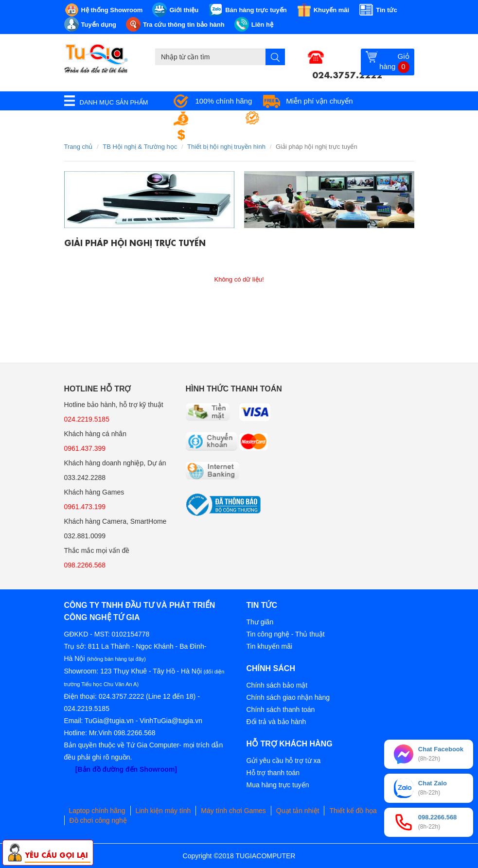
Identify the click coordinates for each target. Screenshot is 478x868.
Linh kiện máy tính (163, 811)
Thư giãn (260, 622)
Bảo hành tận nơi (294, 118)
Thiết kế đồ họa (353, 811)
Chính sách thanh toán (281, 709)
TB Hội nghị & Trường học (140, 147)
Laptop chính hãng (97, 811)
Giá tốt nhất (214, 118)
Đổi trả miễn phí (221, 135)
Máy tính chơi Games (233, 811)
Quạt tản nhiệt (298, 811)
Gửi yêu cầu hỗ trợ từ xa (284, 761)
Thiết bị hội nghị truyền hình (226, 147)
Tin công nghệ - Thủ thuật (286, 634)
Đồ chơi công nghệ (98, 820)
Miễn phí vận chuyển (319, 101)
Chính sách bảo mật (277, 685)
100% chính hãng (224, 101)
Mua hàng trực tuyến (278, 785)
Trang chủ (79, 147)
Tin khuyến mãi (270, 646)
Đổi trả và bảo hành (276, 722)
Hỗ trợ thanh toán (273, 773)
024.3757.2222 (347, 74)
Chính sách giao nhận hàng (288, 697)
